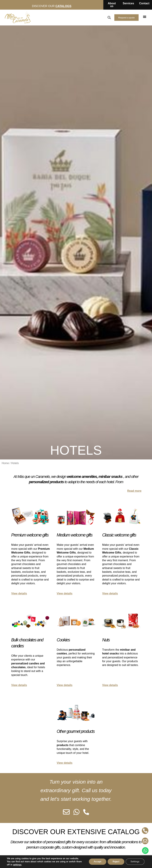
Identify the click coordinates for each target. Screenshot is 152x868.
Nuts (106, 640)
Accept (96, 862)
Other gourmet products (76, 731)
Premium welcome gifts (30, 535)
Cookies (63, 640)
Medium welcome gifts (75, 535)
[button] (145, 17)
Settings (135, 862)
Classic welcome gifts (119, 535)
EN (92, 17)
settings (17, 865)
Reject (115, 862)
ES (85, 17)
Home (5, 463)
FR (100, 17)
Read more (134, 491)
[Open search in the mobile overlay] (108, 18)
